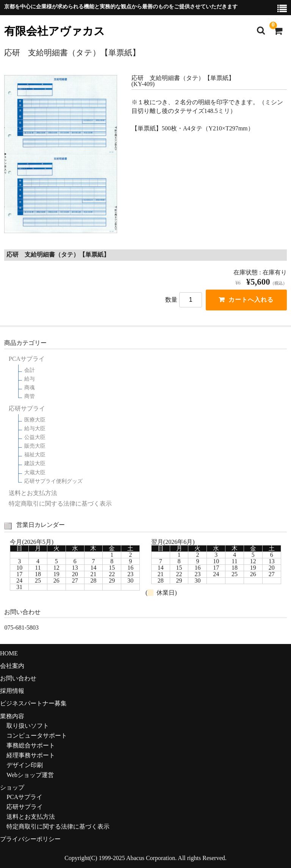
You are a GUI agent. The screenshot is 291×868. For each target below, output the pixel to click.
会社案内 (12, 666)
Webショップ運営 (30, 775)
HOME (9, 653)
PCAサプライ (27, 359)
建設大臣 (35, 463)
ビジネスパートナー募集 (33, 703)
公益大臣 (35, 437)
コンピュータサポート (37, 736)
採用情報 (12, 691)
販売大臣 (35, 446)
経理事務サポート (31, 755)
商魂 (30, 388)
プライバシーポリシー (30, 839)
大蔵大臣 (35, 472)
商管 (30, 396)
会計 (30, 370)
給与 (30, 379)
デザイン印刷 (25, 765)
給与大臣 (35, 429)
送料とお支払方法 (33, 493)
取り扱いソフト (28, 726)
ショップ (12, 787)
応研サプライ (27, 409)
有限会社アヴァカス (55, 31)
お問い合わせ (18, 678)
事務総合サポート (31, 745)
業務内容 (12, 716)
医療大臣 (35, 420)
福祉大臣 (35, 455)
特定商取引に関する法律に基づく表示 (60, 504)
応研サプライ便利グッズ (53, 481)
